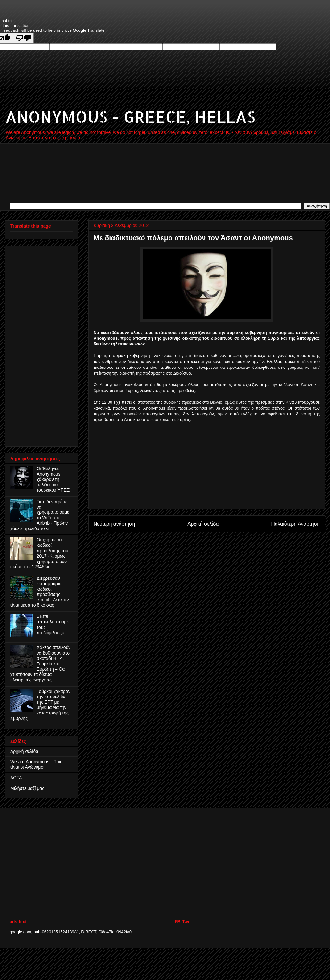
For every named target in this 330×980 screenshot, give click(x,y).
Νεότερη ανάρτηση (114, 524)
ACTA (16, 778)
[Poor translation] (23, 38)
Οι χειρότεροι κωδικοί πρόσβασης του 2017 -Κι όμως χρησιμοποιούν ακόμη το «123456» (39, 553)
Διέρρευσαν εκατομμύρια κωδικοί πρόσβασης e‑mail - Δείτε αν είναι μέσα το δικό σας (40, 592)
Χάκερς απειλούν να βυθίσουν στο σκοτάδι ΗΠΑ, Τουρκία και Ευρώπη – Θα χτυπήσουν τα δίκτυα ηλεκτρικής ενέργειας (40, 664)
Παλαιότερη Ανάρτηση (295, 524)
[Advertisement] (207, 472)
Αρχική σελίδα (203, 524)
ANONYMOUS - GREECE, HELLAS (130, 116)
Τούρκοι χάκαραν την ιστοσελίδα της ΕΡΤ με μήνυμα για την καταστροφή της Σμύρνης (40, 705)
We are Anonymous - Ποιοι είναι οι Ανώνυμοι (37, 764)
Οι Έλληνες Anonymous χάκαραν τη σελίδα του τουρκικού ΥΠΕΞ (53, 479)
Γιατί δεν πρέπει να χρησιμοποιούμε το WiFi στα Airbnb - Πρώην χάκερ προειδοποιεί (40, 515)
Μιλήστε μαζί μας (27, 788)
